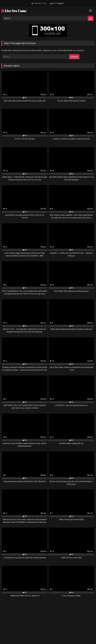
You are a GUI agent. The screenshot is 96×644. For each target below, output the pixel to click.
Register (61, 3)
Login (52, 3)
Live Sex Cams (14, 11)
